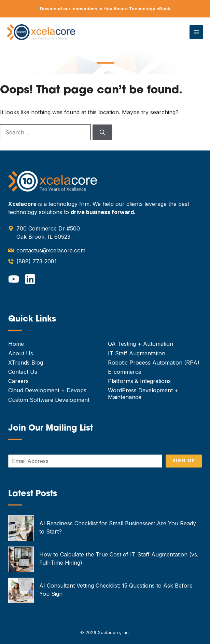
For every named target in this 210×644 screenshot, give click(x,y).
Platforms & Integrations (139, 381)
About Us (21, 353)
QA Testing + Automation (141, 344)
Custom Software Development (49, 400)
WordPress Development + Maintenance (143, 393)
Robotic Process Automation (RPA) (154, 363)
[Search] (102, 132)
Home (16, 344)
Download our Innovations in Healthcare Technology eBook (105, 9)
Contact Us (23, 372)
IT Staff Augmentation (137, 353)
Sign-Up (184, 461)
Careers (18, 381)
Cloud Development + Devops (47, 390)
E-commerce (125, 372)
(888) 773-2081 (37, 261)
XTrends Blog (26, 363)
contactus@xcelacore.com (51, 250)
